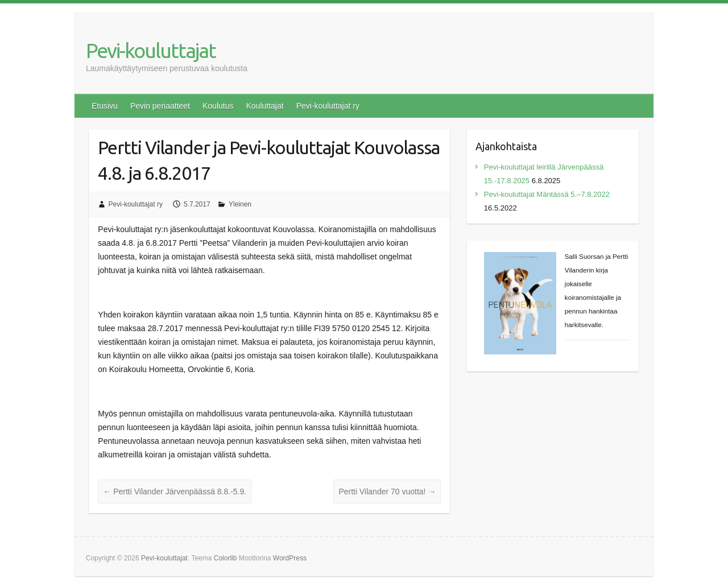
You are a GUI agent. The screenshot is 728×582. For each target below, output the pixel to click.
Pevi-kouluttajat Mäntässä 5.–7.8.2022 (547, 194)
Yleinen (240, 204)
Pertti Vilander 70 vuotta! (387, 492)
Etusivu (105, 106)
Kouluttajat (264, 106)
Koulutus (218, 106)
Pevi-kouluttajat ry (328, 106)
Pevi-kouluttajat (151, 50)
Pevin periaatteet (160, 106)
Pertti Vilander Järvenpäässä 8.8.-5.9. (175, 492)
